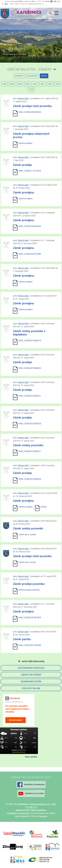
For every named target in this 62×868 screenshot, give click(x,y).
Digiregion (43, 816)
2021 (42, 84)
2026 (4, 84)
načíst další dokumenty (33, 661)
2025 (12, 84)
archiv (44, 76)
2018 (31, 89)
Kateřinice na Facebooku (31, 785)
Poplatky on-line (31, 688)
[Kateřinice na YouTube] (6, 4)
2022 (35, 84)
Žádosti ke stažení (31, 675)
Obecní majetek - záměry (29, 69)
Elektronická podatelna (31, 668)
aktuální (19, 76)
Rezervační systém (31, 682)
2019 (58, 84)
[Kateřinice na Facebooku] (3, 4)
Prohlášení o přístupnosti (18, 813)
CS (51, 2)
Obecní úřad (23, 98)
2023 (27, 84)
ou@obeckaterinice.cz (40, 804)
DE (59, 2)
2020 (50, 84)
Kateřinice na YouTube (31, 794)
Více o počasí (31, 757)
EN (55, 2)
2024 (20, 84)
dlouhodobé (32, 76)
